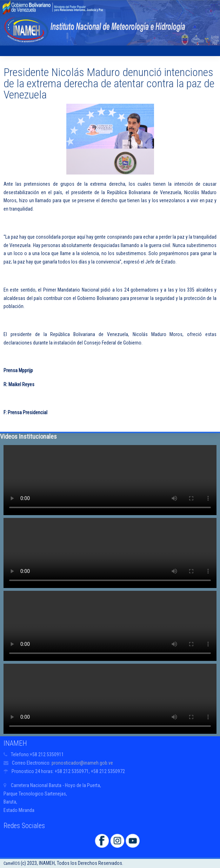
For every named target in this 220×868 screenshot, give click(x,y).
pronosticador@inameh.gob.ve (82, 763)
